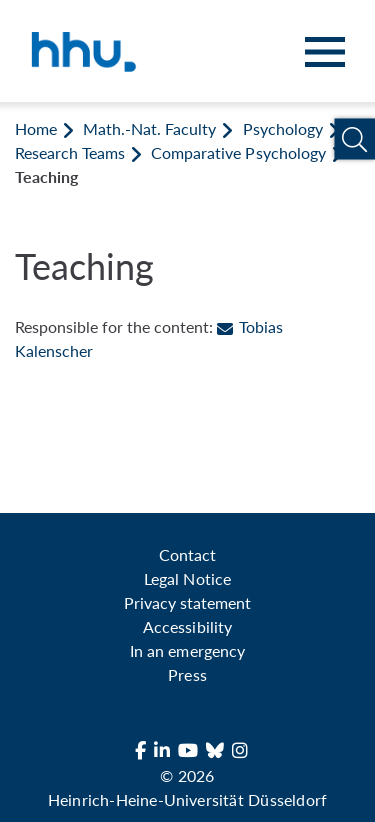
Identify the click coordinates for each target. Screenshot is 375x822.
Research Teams (70, 152)
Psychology (283, 128)
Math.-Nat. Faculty (149, 128)
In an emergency (187, 650)
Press (187, 674)
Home (36, 128)
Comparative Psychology (238, 152)
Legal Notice (187, 578)
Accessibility (187, 626)
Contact (187, 554)
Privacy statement (187, 602)
